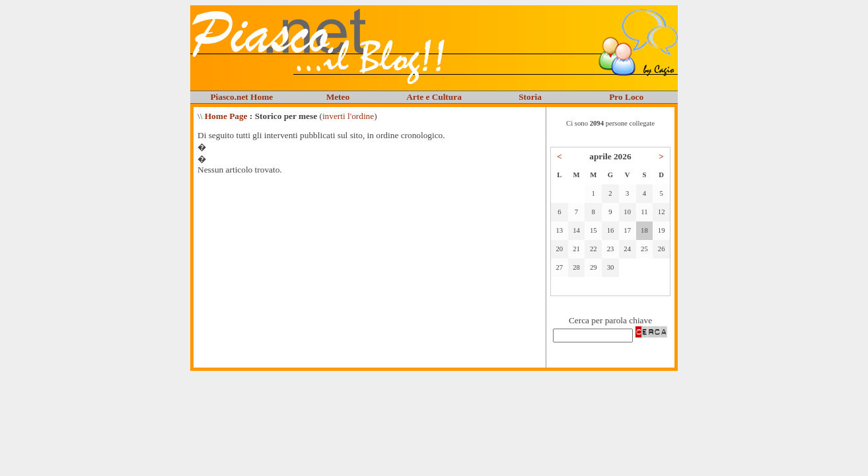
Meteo (338, 97)
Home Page (226, 116)
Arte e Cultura (434, 97)
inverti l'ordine (348, 116)
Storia (530, 97)
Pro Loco (626, 97)
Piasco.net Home (241, 97)
